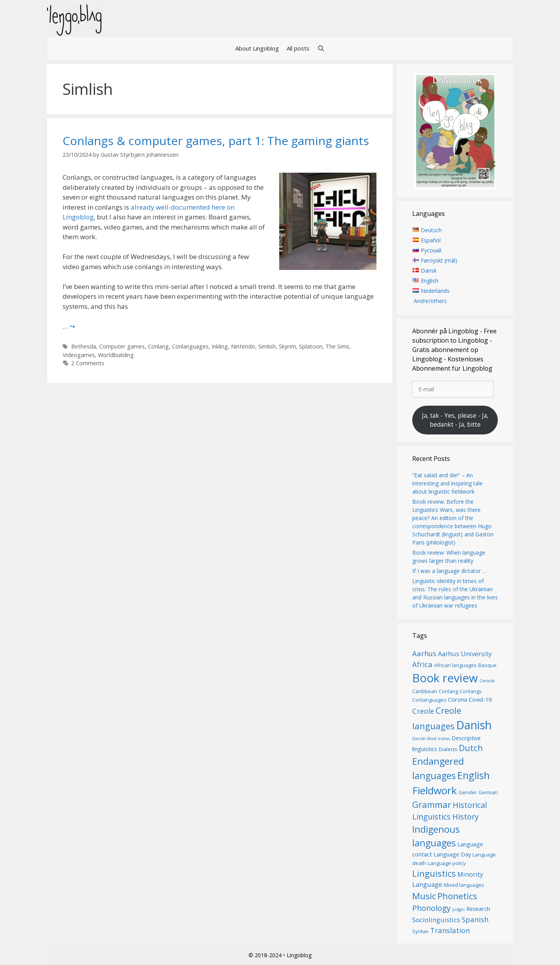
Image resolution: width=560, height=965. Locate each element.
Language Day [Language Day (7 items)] (452, 854)
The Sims (337, 346)
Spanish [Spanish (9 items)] (475, 919)
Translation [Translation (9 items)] (450, 930)
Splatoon (311, 346)
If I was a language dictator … (449, 571)
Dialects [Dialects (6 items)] (448, 749)
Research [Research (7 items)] (478, 909)
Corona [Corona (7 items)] (458, 699)
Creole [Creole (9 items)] (423, 711)
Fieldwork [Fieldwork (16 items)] (435, 790)
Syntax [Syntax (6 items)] (420, 931)
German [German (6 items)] (488, 792)
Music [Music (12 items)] (424, 896)
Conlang (158, 346)
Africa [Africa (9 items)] (422, 664)
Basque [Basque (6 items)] (487, 665)
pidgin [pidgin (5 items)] (458, 909)
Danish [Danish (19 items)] (474, 725)
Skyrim (287, 346)
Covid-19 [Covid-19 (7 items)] (480, 699)
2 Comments (88, 363)
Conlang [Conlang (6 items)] (448, 691)
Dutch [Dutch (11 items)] (471, 748)
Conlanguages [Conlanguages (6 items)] (429, 700)
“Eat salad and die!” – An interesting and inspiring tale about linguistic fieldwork (447, 483)
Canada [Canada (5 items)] (487, 681)
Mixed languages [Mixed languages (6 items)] (464, 885)
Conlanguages (190, 346)
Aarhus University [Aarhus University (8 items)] (465, 654)
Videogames (79, 355)
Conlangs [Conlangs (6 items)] (471, 691)
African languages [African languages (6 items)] (455, 665)
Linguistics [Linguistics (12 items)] (434, 873)
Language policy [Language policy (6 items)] (447, 863)
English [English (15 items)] (473, 775)
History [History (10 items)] (465, 817)
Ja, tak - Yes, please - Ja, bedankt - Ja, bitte (455, 420)
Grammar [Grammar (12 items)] (432, 804)
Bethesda (84, 346)
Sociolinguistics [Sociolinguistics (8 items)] (436, 920)
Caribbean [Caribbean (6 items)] (425, 691)
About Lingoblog (257, 48)
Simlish (267, 346)
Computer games (122, 346)
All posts (298, 48)
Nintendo (243, 346)
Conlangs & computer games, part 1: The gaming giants (216, 141)
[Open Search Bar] (321, 48)
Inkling (220, 346)
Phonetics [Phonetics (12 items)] (457, 896)
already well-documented (170, 207)
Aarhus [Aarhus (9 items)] (424, 653)
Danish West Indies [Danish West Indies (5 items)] (431, 739)
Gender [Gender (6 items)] (468, 792)
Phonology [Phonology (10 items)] (431, 908)
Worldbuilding (116, 355)
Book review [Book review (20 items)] (445, 678)
